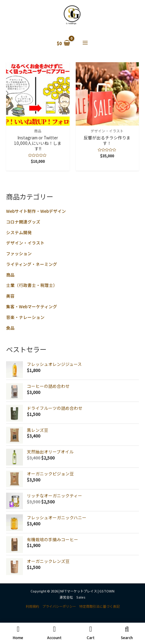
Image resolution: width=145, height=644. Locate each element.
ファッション (19, 253)
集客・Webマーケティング (32, 306)
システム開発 (19, 232)
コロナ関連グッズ (23, 222)
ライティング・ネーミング (32, 264)
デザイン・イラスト (25, 243)
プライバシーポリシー (59, 606)
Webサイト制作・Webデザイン (36, 211)
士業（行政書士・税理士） (32, 285)
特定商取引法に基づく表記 (100, 606)
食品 (10, 328)
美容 (10, 296)
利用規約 (32, 606)
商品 (10, 275)
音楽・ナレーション (25, 317)
